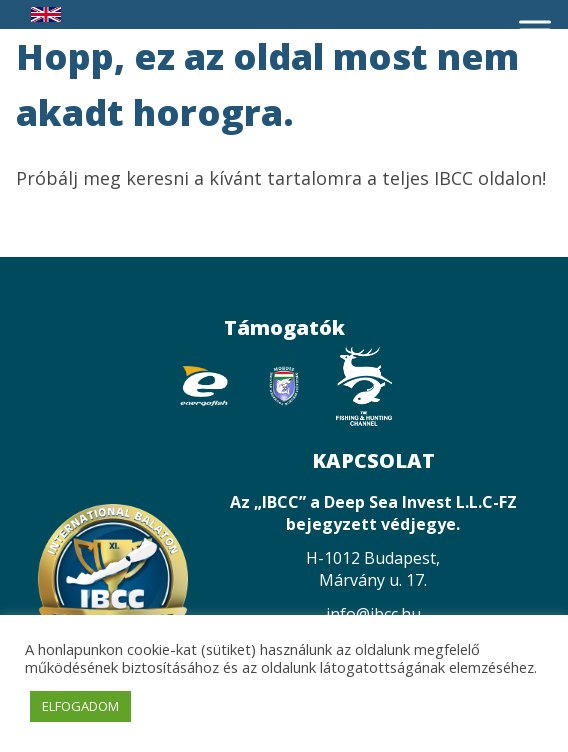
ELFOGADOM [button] (80, 706)
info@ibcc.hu (373, 614)
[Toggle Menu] (535, 29)
